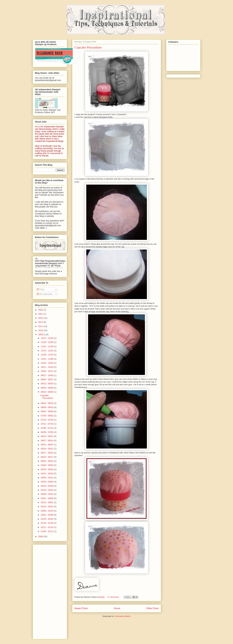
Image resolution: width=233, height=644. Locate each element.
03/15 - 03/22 (47, 490)
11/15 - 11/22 (47, 351)
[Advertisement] (47, 591)
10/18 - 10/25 (47, 363)
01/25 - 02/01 (47, 519)
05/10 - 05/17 (47, 457)
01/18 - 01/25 (47, 523)
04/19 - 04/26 (47, 469)
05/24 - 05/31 (47, 449)
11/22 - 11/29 (47, 346)
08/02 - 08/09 (47, 411)
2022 (41, 310)
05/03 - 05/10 (47, 461)
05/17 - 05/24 (47, 453)
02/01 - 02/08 (47, 515)
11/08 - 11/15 (47, 355)
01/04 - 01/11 (47, 531)
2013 (41, 318)
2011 (41, 326)
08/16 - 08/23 (47, 403)
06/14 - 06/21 (47, 436)
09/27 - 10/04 (47, 375)
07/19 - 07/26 (47, 420)
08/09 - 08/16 (47, 407)
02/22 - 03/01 (47, 502)
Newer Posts (81, 608)
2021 (41, 314)
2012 (41, 322)
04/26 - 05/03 (47, 465)
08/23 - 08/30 (47, 392)
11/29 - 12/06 (47, 342)
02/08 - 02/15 (47, 511)
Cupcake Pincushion (88, 47)
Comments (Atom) (123, 616)
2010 (41, 330)
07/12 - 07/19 (47, 424)
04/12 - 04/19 (47, 473)
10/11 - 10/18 (47, 367)
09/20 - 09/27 (47, 379)
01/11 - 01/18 (47, 527)
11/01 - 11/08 (47, 359)
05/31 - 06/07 (47, 445)
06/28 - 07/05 (47, 432)
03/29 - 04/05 (47, 482)
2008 (41, 536)
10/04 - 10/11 (47, 371)
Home (117, 608)
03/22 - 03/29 (47, 486)
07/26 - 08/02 (47, 416)
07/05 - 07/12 (47, 428)
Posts (41, 289)
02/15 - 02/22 (47, 507)
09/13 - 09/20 (47, 384)
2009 (41, 334)
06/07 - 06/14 (47, 440)
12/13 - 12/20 (47, 338)
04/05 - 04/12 (47, 478)
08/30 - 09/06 (47, 388)
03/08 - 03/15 (47, 494)
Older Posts (152, 608)
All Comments (45, 294)
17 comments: (113, 597)
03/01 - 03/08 (47, 498)
